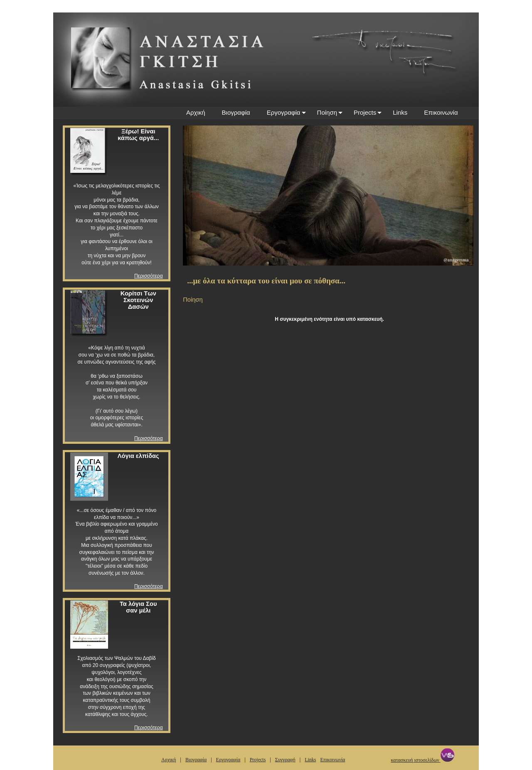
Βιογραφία (236, 112)
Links (400, 112)
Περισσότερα (149, 276)
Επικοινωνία (441, 112)
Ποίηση (327, 112)
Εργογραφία (284, 112)
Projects (365, 112)
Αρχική (196, 112)
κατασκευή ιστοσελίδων (422, 760)
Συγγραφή (285, 760)
